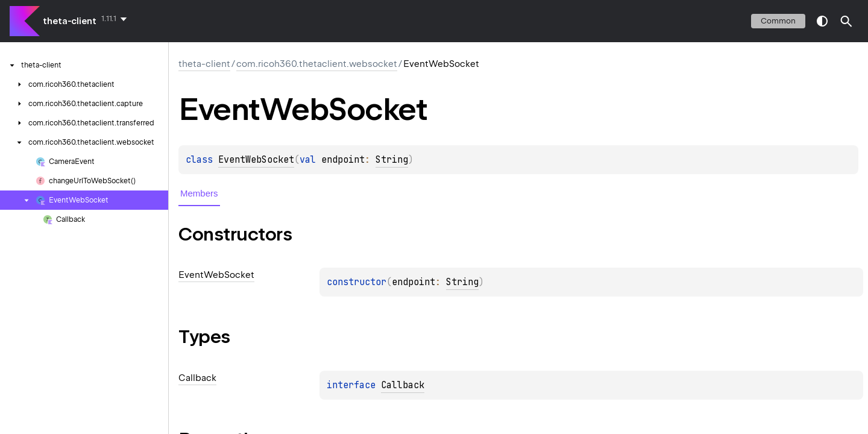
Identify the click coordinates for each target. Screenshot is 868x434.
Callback (403, 385)
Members (199, 193)
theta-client (70, 21)
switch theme (822, 21)
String (392, 160)
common (778, 21)
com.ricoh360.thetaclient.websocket (317, 64)
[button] (846, 21)
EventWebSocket (256, 160)
